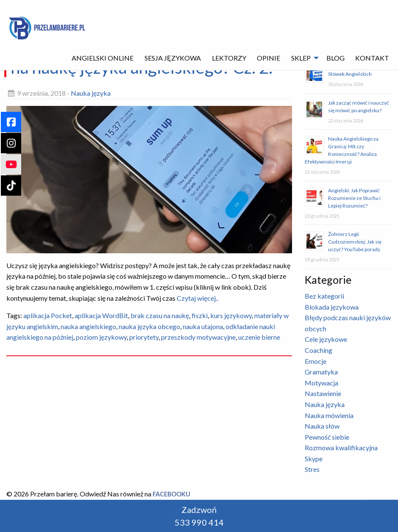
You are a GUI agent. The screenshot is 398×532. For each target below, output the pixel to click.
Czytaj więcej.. (197, 298)
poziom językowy (101, 337)
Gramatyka (321, 372)
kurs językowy (231, 315)
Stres (312, 469)
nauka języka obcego (149, 326)
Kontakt (372, 58)
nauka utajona (203, 326)
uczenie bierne (259, 337)
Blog (335, 58)
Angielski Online (103, 58)
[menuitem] (103, 58)
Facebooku (171, 494)
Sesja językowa (173, 58)
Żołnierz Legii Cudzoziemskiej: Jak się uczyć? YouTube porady (355, 242)
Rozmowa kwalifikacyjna (341, 447)
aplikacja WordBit (101, 315)
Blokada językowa (332, 307)
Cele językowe (326, 339)
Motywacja (321, 383)
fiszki (200, 315)
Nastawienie (323, 393)
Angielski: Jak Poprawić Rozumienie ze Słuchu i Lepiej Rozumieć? (354, 198)
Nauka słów (322, 426)
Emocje (316, 361)
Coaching (319, 350)
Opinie (269, 58)
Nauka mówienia (329, 415)
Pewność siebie (327, 437)
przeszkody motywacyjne (198, 337)
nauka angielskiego (88, 326)
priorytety (144, 337)
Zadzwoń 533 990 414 (199, 516)
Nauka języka (91, 93)
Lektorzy (229, 58)
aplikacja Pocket (48, 315)
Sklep (301, 58)
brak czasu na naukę (160, 315)
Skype (314, 459)
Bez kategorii (324, 296)
